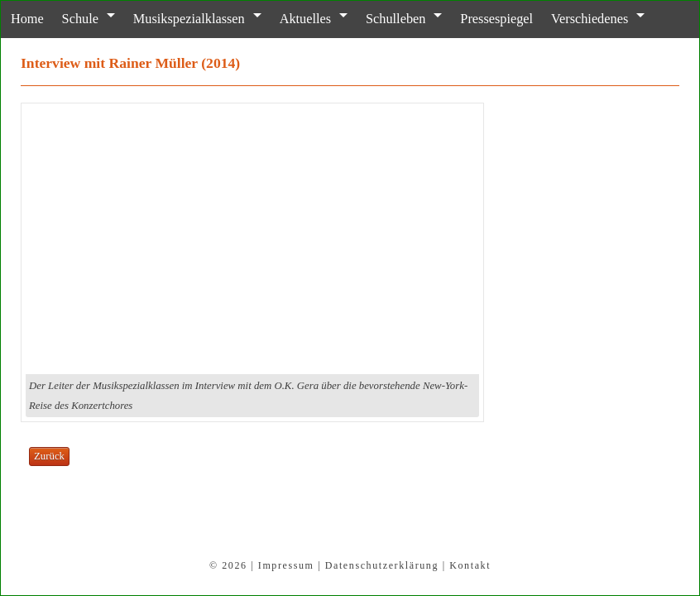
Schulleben (383, 19)
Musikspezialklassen (182, 19)
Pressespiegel (482, 19)
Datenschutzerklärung (382, 565)
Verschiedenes (572, 19)
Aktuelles (295, 19)
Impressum (286, 565)
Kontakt (470, 565)
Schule (76, 19)
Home (25, 19)
